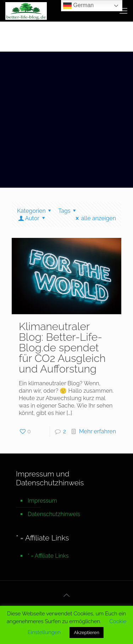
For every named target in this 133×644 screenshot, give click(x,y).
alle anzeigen (95, 218)
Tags (68, 211)
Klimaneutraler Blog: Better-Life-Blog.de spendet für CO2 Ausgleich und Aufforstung (62, 348)
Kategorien (35, 211)
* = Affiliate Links (48, 556)
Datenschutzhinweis (54, 514)
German (78, 6)
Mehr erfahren (98, 431)
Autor (32, 218)
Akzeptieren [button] (87, 633)
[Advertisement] (66, 121)
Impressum (42, 501)
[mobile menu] (123, 11)
